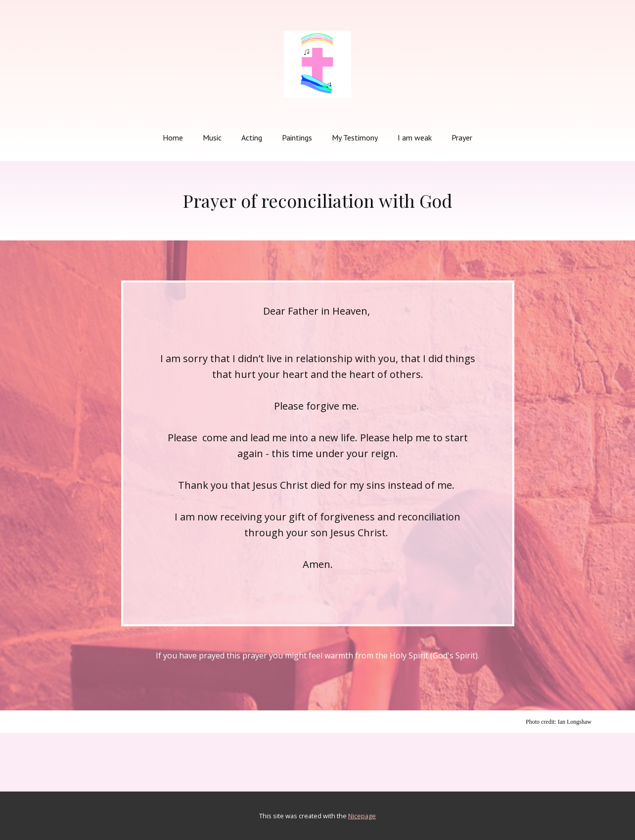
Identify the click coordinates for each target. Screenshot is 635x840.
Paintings (297, 138)
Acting (252, 138)
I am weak (415, 138)
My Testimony (355, 138)
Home (173, 138)
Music (212, 138)
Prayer (462, 138)
